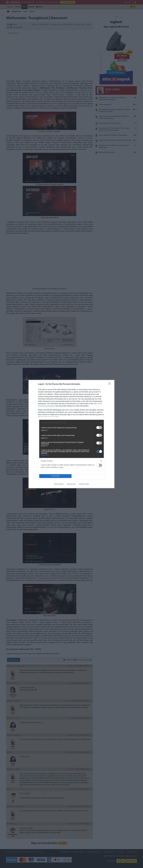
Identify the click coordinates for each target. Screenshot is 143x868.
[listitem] (71, 423)
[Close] (110, 384)
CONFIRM (55, 476)
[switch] (99, 428)
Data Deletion (59, 484)
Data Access (71, 484)
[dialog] (71, 434)
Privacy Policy (84, 484)
